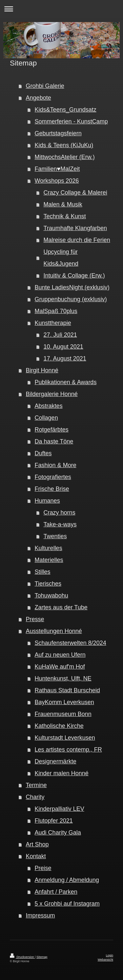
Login (110, 955)
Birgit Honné (42, 370)
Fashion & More (56, 465)
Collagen (46, 418)
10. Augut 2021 (63, 347)
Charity (35, 797)
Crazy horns (60, 513)
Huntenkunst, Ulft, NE (63, 678)
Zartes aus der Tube (61, 607)
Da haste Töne (54, 441)
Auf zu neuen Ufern (60, 655)
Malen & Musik (63, 204)
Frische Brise (52, 489)
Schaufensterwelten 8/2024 (71, 643)
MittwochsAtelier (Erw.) (65, 157)
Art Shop (37, 844)
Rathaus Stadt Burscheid (67, 690)
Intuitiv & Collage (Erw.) (74, 276)
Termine (36, 785)
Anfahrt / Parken (56, 892)
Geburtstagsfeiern (58, 133)
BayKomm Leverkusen (64, 702)
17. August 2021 (65, 358)
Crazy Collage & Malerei (75, 193)
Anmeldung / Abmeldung (67, 880)
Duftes (43, 453)
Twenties (55, 536)
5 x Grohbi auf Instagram (67, 904)
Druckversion (22, 957)
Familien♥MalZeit (57, 169)
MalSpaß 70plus (56, 311)
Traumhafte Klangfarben (75, 228)
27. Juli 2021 (60, 335)
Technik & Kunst (65, 216)
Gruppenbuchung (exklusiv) (71, 299)
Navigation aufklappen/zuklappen (61, 9)
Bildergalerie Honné (52, 394)
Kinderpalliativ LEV (60, 809)
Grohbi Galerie (45, 86)
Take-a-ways (60, 524)
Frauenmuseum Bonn (63, 714)
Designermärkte (56, 761)
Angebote (39, 98)
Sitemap (42, 957)
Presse (35, 619)
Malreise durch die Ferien (77, 240)
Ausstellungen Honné (54, 631)
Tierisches (48, 584)
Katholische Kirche (59, 726)
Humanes (47, 501)
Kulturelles (49, 548)
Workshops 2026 (57, 181)
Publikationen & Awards (66, 382)
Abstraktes (49, 406)
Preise (43, 868)
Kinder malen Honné (62, 773)
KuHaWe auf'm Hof (60, 667)
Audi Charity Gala (58, 833)
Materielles (49, 560)
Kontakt (36, 856)
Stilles (43, 572)
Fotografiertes (53, 477)
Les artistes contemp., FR (68, 750)
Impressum (41, 915)
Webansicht (105, 960)
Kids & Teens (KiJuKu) (64, 145)
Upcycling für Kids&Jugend (61, 258)
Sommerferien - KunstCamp (71, 121)
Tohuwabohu (51, 596)
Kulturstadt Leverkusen (65, 738)
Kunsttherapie (53, 323)
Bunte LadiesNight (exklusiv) (72, 287)
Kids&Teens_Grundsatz (66, 110)
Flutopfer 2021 (54, 821)
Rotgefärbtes (52, 430)
